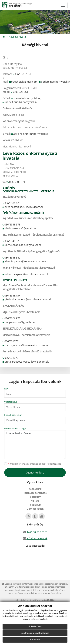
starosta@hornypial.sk (27, 98)
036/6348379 (12, 296)
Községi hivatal (18, 37)
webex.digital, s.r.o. (32, 590)
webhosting (17, 590)
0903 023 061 (20, 92)
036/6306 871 (17, 182)
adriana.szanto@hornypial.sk (31, 134)
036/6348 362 (12, 258)
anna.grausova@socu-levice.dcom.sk (27, 362)
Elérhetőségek (35, 509)
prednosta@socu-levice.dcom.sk (24, 207)
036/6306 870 (12, 203)
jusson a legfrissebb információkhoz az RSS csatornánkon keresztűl (35, 584)
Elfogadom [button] (35, 627)
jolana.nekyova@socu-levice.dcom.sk (27, 274)
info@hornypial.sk (37, 538)
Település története (35, 493)
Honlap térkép (47, 587)
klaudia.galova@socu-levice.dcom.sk (26, 261)
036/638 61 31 (23, 74)
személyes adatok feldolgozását (44, 464)
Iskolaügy (35, 497)
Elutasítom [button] (35, 640)
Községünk (35, 489)
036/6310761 (12, 341)
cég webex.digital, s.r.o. (31, 593)
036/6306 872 (12, 318)
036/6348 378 (12, 225)
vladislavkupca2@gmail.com (21, 228)
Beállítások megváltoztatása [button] (35, 633)
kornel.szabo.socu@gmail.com (23, 245)
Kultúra (35, 501)
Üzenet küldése (35, 473)
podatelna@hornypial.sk (55, 82)
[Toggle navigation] (63, 5)
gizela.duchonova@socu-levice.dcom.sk (28, 299)
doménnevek (48, 590)
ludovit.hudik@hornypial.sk (21, 102)
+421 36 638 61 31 (37, 532)
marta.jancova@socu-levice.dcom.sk (26, 345)
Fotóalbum (35, 505)
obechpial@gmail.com (24, 82)
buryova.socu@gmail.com (20, 322)
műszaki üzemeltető (52, 593)
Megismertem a (34, 464)
